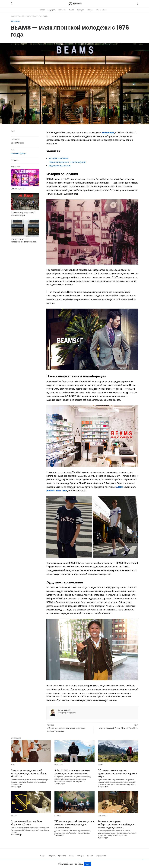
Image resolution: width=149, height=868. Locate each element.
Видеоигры (103, 816)
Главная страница (18, 16)
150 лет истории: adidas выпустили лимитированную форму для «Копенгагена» (74, 824)
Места (72, 10)
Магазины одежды (18, 153)
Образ (29, 16)
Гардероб (51, 10)
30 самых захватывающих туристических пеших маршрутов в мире (117, 773)
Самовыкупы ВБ (18, 189)
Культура (80, 10)
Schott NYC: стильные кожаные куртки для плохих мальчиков (72, 772)
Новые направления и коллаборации (67, 162)
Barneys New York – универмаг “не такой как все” (24, 241)
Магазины (44, 16)
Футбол (14, 816)
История (90, 10)
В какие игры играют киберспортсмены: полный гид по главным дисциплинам (117, 824)
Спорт (42, 10)
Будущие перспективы (60, 166)
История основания (59, 158)
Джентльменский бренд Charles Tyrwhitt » (118, 728)
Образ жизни (101, 10)
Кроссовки (62, 10)
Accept (87, 864)
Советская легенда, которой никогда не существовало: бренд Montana (29, 773)
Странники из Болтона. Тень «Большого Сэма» (27, 823)
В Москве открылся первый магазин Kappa (23, 214)
